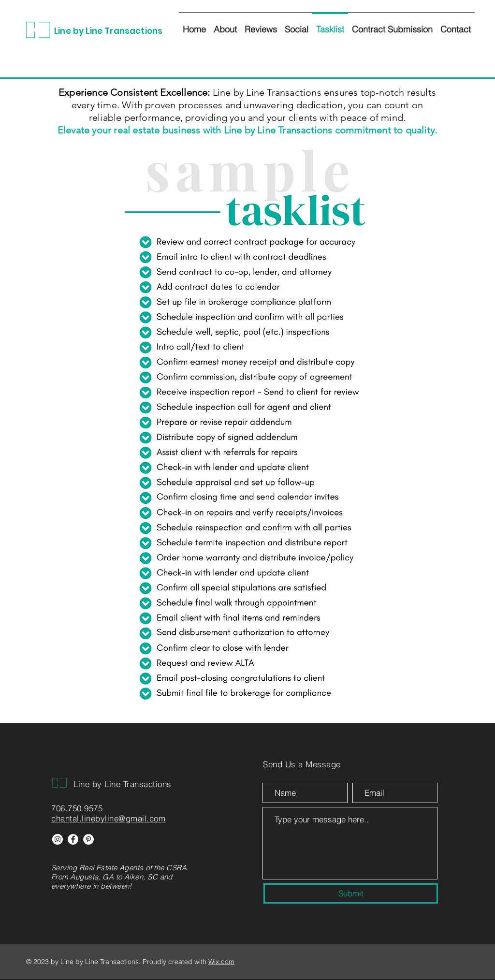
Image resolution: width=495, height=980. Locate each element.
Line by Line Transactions (108, 31)
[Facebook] (73, 839)
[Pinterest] (88, 839)
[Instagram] (58, 839)
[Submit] (351, 893)
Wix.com (221, 962)
